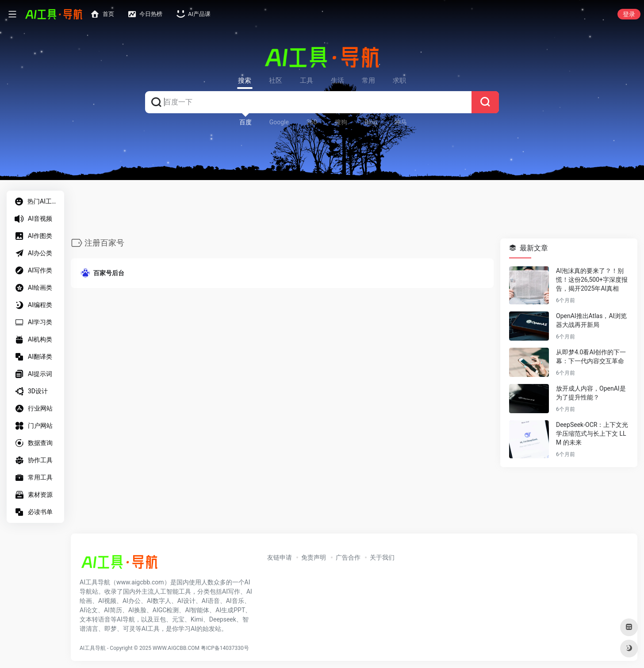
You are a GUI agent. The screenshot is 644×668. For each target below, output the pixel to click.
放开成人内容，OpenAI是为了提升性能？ (591, 393)
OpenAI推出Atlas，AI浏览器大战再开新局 (591, 321)
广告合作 (348, 557)
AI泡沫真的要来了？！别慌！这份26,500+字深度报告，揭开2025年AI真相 (592, 280)
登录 (629, 14)
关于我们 (382, 557)
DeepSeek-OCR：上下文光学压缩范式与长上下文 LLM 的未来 (592, 434)
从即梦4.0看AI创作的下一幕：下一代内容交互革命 (591, 357)
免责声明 (314, 557)
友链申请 (280, 557)
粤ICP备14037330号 (225, 648)
